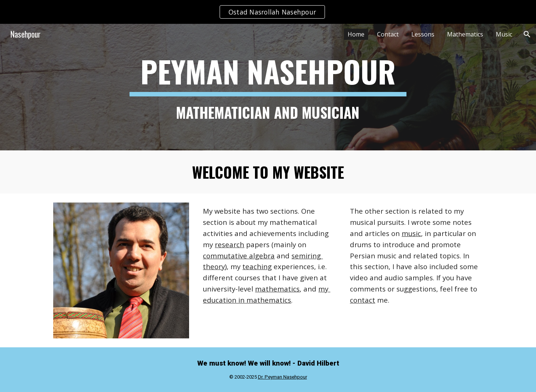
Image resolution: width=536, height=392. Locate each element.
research (229, 244)
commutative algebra (239, 256)
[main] (268, 87)
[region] (268, 12)
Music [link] (504, 34)
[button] (527, 34)
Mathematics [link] (465, 34)
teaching (257, 266)
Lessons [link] (423, 34)
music (411, 233)
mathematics (277, 289)
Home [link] (356, 34)
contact (363, 300)
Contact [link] (388, 34)
